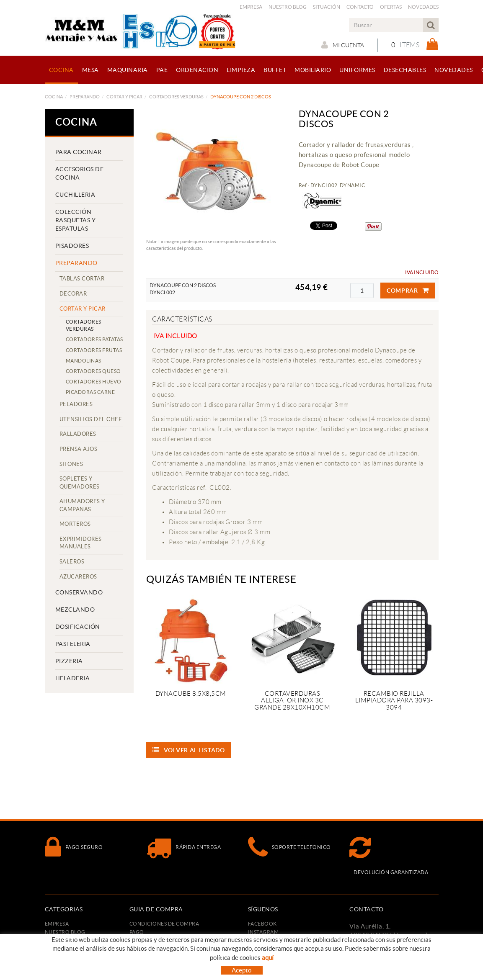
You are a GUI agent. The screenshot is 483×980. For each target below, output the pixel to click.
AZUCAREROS (78, 577)
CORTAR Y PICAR (124, 97)
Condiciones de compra (164, 924)
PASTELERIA (73, 644)
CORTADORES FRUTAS (94, 350)
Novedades (423, 7)
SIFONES (71, 464)
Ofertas (391, 7)
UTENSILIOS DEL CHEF (91, 419)
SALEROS (72, 562)
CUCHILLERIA (75, 195)
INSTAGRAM (263, 932)
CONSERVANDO (79, 592)
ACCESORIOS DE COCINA (80, 173)
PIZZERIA (69, 661)
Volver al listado (189, 750)
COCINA (54, 97)
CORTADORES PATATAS (94, 339)
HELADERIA (73, 678)
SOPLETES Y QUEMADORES (80, 483)
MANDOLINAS (84, 361)
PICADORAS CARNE (90, 392)
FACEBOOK (262, 924)
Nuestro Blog (288, 7)
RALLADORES (78, 434)
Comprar (408, 291)
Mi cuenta (343, 45)
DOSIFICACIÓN (78, 627)
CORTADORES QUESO (93, 371)
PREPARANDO (85, 97)
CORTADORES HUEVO (94, 382)
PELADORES (76, 404)
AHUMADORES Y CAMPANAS (82, 505)
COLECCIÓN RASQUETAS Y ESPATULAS (76, 220)
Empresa (251, 7)
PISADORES (72, 246)
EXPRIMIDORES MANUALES (81, 543)
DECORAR (73, 294)
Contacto (360, 7)
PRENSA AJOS (79, 449)
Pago (137, 932)
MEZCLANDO (75, 610)
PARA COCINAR (79, 152)
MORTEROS (75, 524)
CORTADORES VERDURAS (176, 97)
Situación (327, 7)
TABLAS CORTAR (82, 279)
